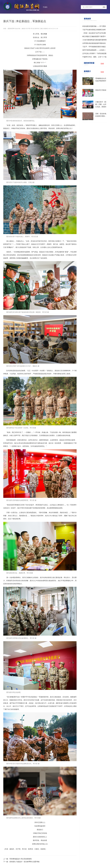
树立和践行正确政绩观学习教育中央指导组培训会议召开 (94, 37)
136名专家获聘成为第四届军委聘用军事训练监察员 (94, 40)
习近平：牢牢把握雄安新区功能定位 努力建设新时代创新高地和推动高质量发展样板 (94, 47)
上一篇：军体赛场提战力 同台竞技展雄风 (17, 859)
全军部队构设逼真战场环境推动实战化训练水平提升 (94, 44)
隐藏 (102, 64)
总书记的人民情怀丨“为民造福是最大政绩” (94, 54)
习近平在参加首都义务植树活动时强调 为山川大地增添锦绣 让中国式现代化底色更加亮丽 (94, 30)
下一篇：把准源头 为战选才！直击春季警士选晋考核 (21, 862)
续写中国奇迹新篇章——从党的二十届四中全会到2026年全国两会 (94, 50)
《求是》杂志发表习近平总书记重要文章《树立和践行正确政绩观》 (94, 33)
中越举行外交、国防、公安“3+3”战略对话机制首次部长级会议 (94, 57)
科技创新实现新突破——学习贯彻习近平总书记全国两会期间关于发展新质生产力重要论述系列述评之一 (94, 27)
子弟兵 (45, 7)
